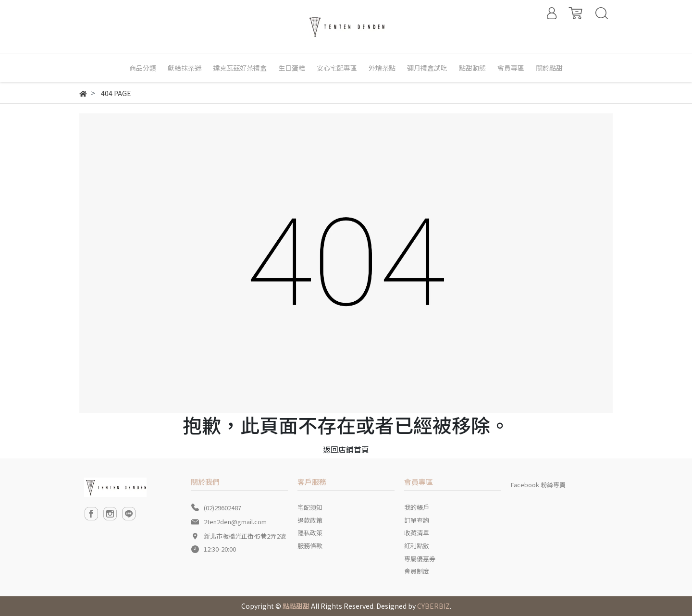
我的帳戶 (417, 507)
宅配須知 (310, 507)
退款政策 (310, 520)
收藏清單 (417, 533)
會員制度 (417, 571)
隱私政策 (310, 533)
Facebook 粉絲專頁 (538, 485)
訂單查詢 (417, 520)
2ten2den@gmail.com (235, 522)
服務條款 (310, 546)
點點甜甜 (296, 606)
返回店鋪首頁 (346, 449)
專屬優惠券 (420, 559)
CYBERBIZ (433, 606)
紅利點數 (417, 546)
